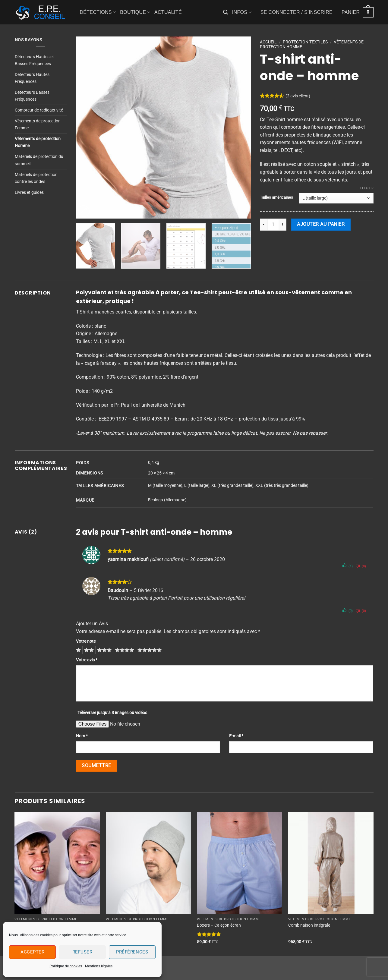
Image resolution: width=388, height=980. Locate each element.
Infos (242, 12)
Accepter (32, 952)
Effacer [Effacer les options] (367, 188)
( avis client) (298, 96)
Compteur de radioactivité (39, 110)
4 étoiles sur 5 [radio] (124, 650)
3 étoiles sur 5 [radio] (103, 650)
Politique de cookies (66, 966)
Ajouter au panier (321, 224)
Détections (98, 12)
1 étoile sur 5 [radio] (78, 650)
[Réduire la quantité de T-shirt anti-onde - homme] (263, 225)
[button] (226, 12)
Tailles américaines (276, 197)
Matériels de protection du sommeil (39, 160)
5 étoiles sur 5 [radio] (149, 650)
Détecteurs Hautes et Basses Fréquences (34, 60)
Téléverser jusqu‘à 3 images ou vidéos (112, 713)
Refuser (82, 952)
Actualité (168, 12)
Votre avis (87, 660)
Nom (82, 736)
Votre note (86, 641)
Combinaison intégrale (309, 925)
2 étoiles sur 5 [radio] (88, 650)
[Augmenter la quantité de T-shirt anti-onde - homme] (283, 225)
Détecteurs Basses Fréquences (32, 96)
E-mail (236, 736)
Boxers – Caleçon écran (219, 925)
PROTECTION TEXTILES (305, 42)
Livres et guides (29, 192)
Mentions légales (99, 966)
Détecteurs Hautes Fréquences (32, 78)
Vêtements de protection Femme (38, 124)
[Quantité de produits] (273, 225)
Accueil (268, 42)
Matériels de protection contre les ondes (36, 178)
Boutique (135, 12)
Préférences (132, 952)
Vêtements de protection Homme (38, 142)
